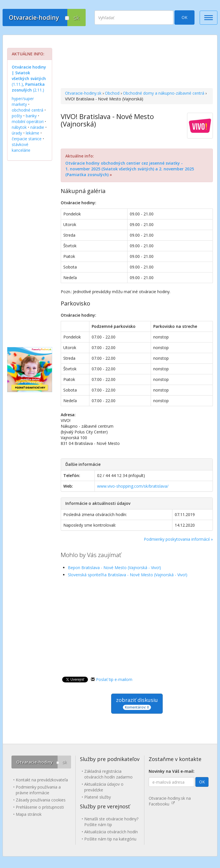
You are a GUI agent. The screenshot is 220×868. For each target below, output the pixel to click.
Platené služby (98, 797)
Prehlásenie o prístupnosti (40, 807)
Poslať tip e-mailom (114, 679)
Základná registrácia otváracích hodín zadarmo (108, 774)
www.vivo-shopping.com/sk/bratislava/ (133, 486)
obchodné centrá (27, 110)
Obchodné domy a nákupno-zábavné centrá (164, 93)
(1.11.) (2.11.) (29, 78)
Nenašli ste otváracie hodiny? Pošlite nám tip (111, 822)
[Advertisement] (137, 62)
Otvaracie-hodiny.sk (83, 93)
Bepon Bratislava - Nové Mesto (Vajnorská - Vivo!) (114, 568)
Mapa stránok (29, 814)
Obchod (112, 93)
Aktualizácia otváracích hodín (111, 832)
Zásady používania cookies (41, 800)
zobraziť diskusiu (137, 703)
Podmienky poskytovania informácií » (178, 539)
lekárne (33, 133)
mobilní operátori (28, 121)
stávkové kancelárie (21, 147)
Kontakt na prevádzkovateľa (42, 780)
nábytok (19, 127)
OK (184, 17)
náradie (37, 127)
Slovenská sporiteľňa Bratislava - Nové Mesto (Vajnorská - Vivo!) (128, 575)
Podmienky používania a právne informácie (38, 790)
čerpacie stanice (27, 139)
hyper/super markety (23, 101)
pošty (17, 116)
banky (31, 116)
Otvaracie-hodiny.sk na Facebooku (170, 801)
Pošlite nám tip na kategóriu (110, 839)
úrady (17, 133)
